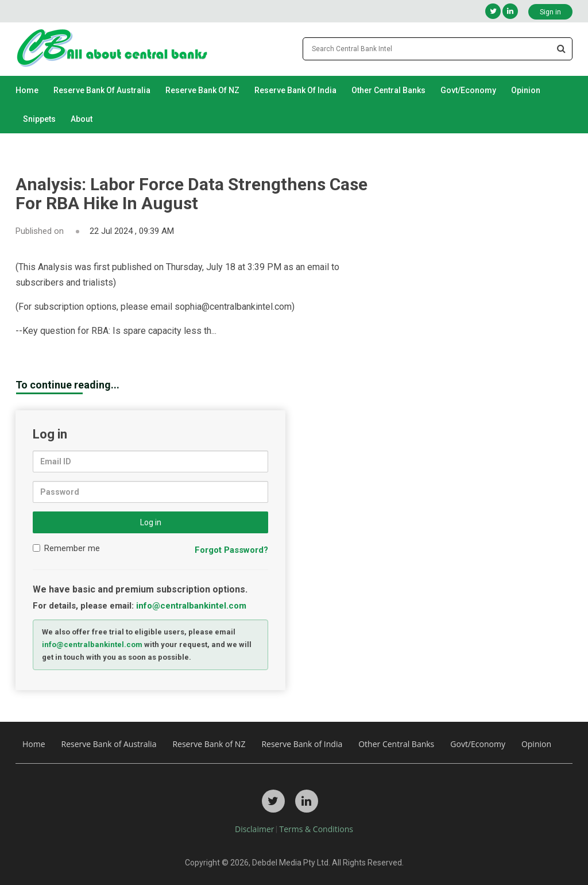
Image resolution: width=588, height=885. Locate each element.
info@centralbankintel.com (191, 606)
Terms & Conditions (316, 829)
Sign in (550, 12)
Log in (151, 522)
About (82, 119)
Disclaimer (254, 829)
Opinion (526, 90)
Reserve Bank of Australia (102, 90)
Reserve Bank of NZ (202, 90)
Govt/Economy (468, 90)
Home (27, 90)
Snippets (39, 119)
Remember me (66, 548)
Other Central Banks (388, 90)
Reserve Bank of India (295, 90)
